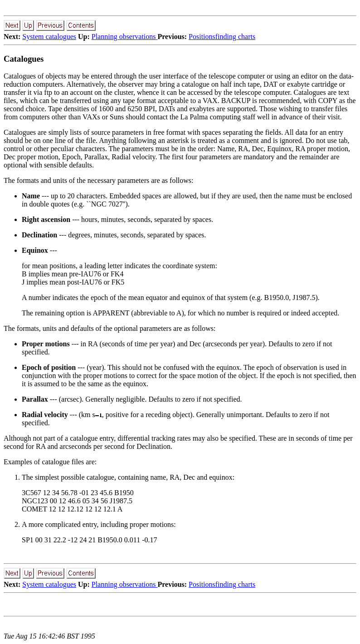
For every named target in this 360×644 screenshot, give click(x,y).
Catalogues (24, 59)
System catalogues (49, 37)
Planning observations (125, 37)
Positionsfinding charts (222, 37)
